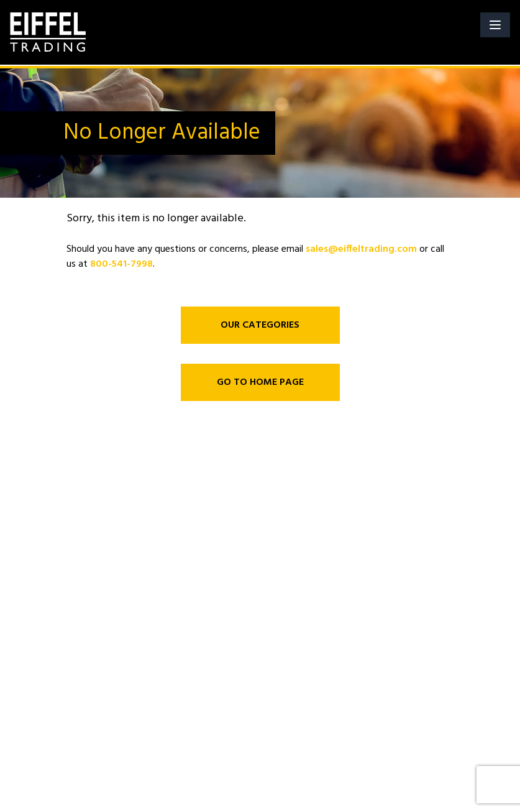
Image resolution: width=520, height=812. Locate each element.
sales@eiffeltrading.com (361, 249)
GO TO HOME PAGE (260, 382)
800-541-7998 (121, 264)
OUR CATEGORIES (260, 325)
